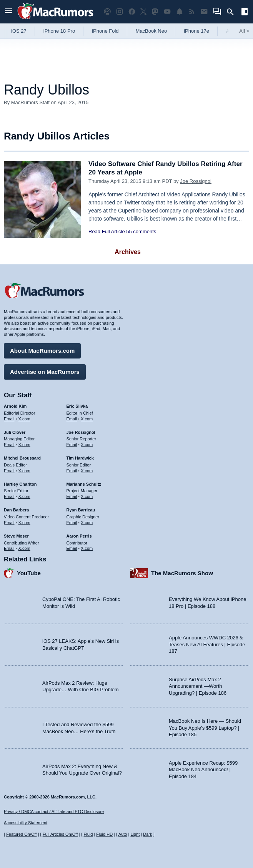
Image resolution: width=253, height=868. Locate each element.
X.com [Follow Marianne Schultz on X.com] (87, 496)
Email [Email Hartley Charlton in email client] (9, 496)
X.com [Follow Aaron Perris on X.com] (87, 548)
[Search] (233, 12)
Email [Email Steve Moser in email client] (9, 548)
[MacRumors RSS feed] (192, 12)
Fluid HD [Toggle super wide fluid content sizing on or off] (104, 834)
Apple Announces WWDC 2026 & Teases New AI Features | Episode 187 (207, 644)
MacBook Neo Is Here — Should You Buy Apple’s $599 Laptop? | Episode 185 (205, 728)
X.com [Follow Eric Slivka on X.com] (87, 419)
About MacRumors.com (42, 351)
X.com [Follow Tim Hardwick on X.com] (87, 471)
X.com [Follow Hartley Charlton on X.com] (24, 496)
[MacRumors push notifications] (180, 12)
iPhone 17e (196, 31)
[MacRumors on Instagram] (120, 12)
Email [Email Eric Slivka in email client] (72, 419)
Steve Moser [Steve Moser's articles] (16, 536)
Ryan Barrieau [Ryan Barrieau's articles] (81, 510)
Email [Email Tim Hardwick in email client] (72, 471)
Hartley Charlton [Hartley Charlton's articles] (20, 484)
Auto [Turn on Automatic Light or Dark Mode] (123, 834)
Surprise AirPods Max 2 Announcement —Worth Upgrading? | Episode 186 (198, 686)
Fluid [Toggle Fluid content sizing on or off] (88, 834)
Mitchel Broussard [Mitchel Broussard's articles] (22, 458)
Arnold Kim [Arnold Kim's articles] (15, 406)
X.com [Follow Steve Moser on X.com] (24, 548)
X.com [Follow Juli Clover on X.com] (24, 445)
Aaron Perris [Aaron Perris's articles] (79, 536)
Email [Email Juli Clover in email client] (9, 445)
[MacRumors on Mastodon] (155, 12)
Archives (128, 252)
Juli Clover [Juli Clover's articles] (15, 432)
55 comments (141, 232)
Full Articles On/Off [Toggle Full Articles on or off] (60, 834)
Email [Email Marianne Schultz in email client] (72, 496)
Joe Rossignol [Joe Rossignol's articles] (81, 432)
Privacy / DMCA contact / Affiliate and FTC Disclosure (54, 812)
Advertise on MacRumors (45, 372)
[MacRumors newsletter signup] (204, 12)
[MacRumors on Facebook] (132, 12)
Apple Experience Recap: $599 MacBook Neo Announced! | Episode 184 (203, 770)
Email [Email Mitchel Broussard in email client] (9, 471)
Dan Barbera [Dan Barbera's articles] (16, 510)
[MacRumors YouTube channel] (167, 12)
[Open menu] (8, 12)
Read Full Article (107, 232)
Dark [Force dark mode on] (147, 834)
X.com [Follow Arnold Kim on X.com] (24, 419)
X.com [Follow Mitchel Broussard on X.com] (24, 471)
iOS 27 (19, 31)
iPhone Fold (105, 31)
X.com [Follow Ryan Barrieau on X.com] (87, 523)
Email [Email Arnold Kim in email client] (9, 419)
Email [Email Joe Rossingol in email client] (72, 445)
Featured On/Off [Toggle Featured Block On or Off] (21, 834)
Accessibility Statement (26, 823)
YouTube (29, 573)
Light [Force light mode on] (135, 834)
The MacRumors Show (182, 573)
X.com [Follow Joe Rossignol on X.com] (87, 445)
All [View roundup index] (244, 31)
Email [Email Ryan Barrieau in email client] (72, 523)
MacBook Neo (151, 31)
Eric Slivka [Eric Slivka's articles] (77, 406)
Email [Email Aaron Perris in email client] (72, 548)
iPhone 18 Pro (59, 31)
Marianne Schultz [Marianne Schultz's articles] (84, 484)
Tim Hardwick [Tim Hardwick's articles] (80, 458)
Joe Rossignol (196, 181)
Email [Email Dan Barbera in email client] (9, 523)
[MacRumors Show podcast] (107, 12)
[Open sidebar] (245, 12)
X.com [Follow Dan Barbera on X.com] (24, 523)
